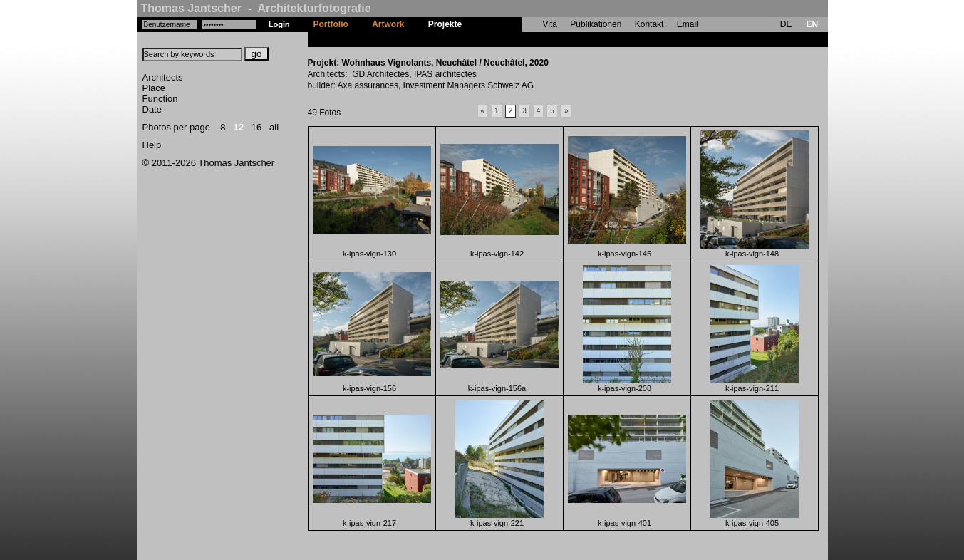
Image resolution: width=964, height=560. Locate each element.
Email (688, 24)
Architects (163, 77)
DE (786, 24)
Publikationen (596, 24)
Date (152, 109)
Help (152, 145)
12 (238, 127)
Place (154, 88)
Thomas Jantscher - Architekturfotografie (256, 8)
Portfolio (331, 24)
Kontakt (649, 24)
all (274, 127)
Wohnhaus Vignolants (519, 39)
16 (256, 127)
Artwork (388, 24)
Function (160, 99)
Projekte (445, 24)
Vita (550, 24)
